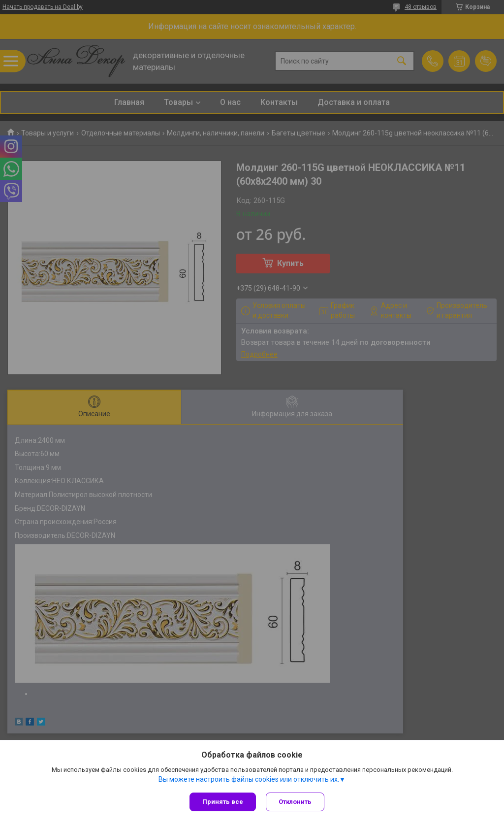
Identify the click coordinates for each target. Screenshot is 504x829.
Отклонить (295, 802)
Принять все (223, 802)
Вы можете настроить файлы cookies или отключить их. (249, 779)
